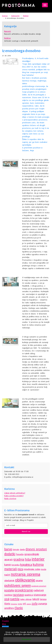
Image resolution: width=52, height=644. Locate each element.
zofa (35, 604)
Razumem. (27, 639)
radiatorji (39, 590)
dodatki (10, 554)
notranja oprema (26, 574)
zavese (29, 604)
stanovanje (40, 595)
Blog (4, 624)
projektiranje (24, 590)
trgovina (14, 604)
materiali (11, 569)
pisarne (39, 581)
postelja (9, 590)
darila (22, 550)
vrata (20, 604)
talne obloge (26, 599)
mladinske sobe (32, 569)
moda (43, 569)
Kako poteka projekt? (14, 496)
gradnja (19, 560)
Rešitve (7, 38)
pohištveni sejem (18, 586)
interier (38, 559)
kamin (8, 565)
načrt (7, 575)
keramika (16, 565)
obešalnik (9, 581)
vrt (24, 604)
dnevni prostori (36, 549)
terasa (43, 599)
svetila (15, 599)
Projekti (5, 621)
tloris (7, 604)
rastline (8, 595)
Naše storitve (10, 499)
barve (8, 549)
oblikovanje (25, 580)
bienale (16, 550)
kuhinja (38, 565)
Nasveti (7, 31)
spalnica (29, 595)
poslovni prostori (39, 586)
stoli (7, 599)
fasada (20, 554)
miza (20, 569)
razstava (18, 595)
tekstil (36, 599)
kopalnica (26, 565)
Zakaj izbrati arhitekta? (15, 493)
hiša (28, 560)
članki (19, 608)
